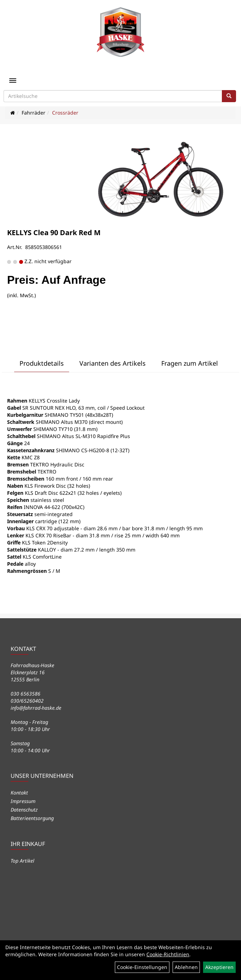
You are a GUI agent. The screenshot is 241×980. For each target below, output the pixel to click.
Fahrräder (33, 113)
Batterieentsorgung (32, 818)
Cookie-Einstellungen (142, 967)
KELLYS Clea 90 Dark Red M (54, 232)
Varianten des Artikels (113, 363)
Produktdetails (42, 363)
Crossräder (65, 113)
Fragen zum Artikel (190, 363)
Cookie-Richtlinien (168, 954)
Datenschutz (24, 810)
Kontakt (19, 793)
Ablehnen (186, 967)
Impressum (23, 801)
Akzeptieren (219, 967)
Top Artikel (23, 861)
